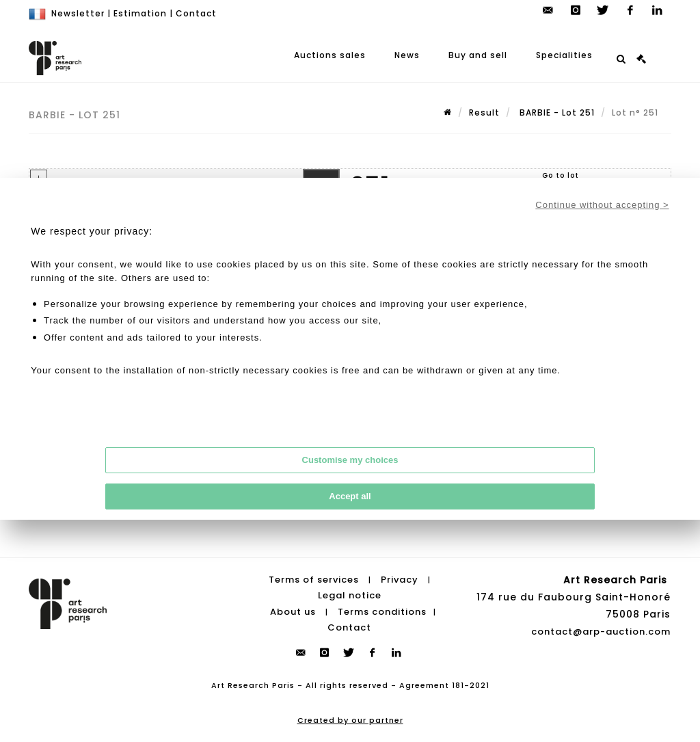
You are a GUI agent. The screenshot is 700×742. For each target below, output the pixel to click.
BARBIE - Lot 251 (556, 112)
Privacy (400, 580)
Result (484, 112)
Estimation (140, 13)
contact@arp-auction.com (601, 632)
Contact (196, 13)
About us (293, 612)
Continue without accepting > (602, 205)
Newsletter (78, 13)
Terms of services (314, 580)
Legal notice (350, 595)
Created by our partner (350, 720)
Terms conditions (382, 612)
